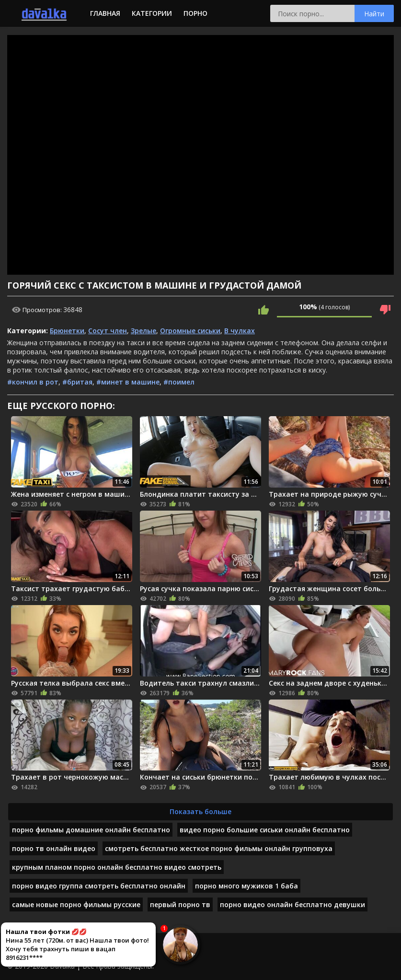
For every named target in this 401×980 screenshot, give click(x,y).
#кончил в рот (33, 382)
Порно (195, 13)
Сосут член (108, 331)
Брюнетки (67, 331)
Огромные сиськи (190, 331)
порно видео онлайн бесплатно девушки (292, 904)
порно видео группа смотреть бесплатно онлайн (99, 886)
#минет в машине (128, 382)
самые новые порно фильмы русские (76, 904)
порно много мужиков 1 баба (246, 886)
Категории (152, 13)
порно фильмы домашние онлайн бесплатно (91, 830)
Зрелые (143, 331)
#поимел (179, 382)
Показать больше (200, 811)
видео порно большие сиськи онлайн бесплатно (265, 830)
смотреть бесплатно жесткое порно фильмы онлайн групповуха (219, 848)
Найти (374, 14)
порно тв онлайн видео (54, 848)
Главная (105, 13)
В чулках (240, 331)
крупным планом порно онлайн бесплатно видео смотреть (117, 867)
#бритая (77, 382)
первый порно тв (180, 904)
